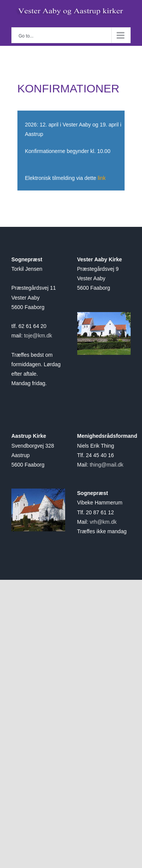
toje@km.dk (38, 336)
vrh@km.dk (103, 522)
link (102, 178)
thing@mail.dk (107, 465)
